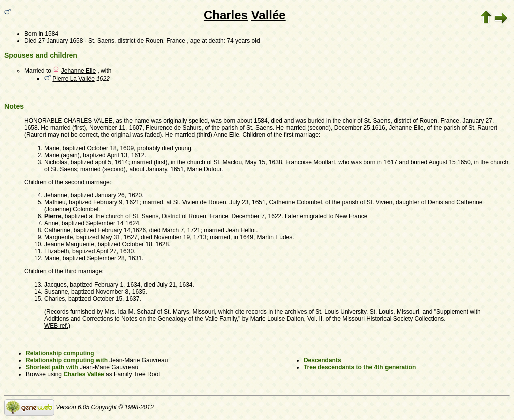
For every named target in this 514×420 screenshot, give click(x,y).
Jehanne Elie (79, 71)
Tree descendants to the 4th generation (360, 367)
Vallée (269, 15)
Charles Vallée (84, 374)
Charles (226, 15)
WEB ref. (56, 326)
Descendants (323, 360)
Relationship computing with (67, 360)
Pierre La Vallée (74, 79)
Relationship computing (60, 353)
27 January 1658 (60, 41)
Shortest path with (52, 367)
